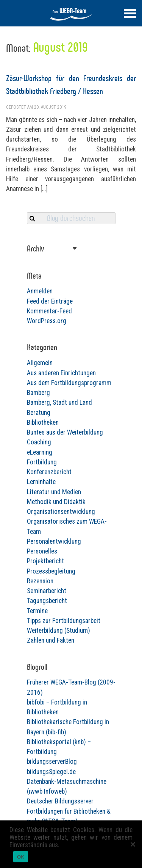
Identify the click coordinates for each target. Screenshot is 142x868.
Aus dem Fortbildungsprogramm (69, 383)
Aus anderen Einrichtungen (61, 373)
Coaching (39, 442)
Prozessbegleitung (51, 571)
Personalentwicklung (54, 541)
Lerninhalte (41, 482)
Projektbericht (45, 561)
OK (21, 857)
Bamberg (38, 393)
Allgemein (40, 363)
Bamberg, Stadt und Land (59, 402)
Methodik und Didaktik (56, 502)
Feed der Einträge (50, 301)
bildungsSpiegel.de (51, 772)
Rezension (40, 581)
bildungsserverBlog (52, 762)
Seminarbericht (47, 591)
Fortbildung (42, 462)
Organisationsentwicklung (61, 512)
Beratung (39, 413)
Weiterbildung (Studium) (59, 631)
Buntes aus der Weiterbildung (65, 432)
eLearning (40, 452)
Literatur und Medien (54, 492)
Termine (37, 611)
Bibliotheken (43, 422)
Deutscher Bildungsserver (60, 801)
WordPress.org (47, 321)
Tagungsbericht (47, 601)
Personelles (42, 551)
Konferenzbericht (49, 472)
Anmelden (40, 291)
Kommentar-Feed (49, 311)
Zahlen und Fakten (51, 640)
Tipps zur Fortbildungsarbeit (64, 621)
